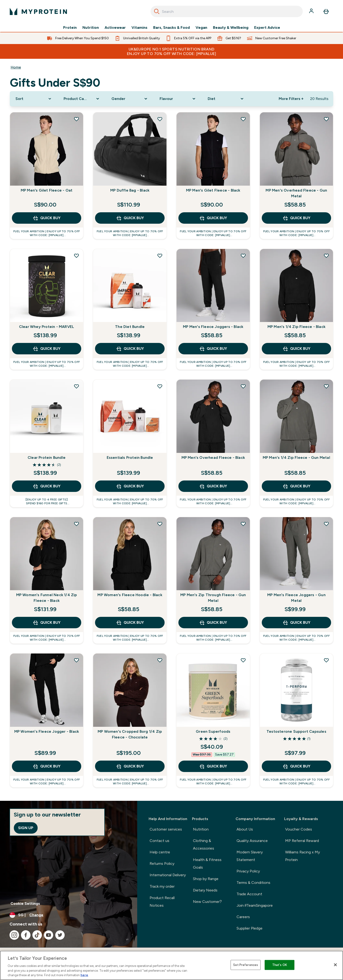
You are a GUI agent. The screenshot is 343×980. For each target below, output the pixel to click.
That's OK (280, 965)
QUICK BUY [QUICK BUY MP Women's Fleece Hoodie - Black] (130, 623)
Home (16, 67)
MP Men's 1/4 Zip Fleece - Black (296, 327)
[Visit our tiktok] (37, 935)
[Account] (312, 11)
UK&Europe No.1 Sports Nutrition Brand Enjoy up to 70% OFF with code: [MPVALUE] (171, 51)
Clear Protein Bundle (47, 458)
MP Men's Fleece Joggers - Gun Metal (296, 598)
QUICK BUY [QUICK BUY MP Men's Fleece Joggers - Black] (213, 349)
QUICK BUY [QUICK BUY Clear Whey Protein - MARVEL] (47, 349)
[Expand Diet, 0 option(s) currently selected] (226, 99)
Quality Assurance (252, 841)
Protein (70, 28)
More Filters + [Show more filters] (291, 99)
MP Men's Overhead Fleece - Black (213, 458)
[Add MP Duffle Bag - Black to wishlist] (160, 119)
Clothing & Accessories (204, 844)
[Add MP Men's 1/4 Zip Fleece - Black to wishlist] (326, 256)
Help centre (160, 852)
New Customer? (207, 902)
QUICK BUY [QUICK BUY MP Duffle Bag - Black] (130, 218)
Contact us (159, 841)
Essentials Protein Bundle (130, 458)
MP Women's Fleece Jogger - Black (47, 731)
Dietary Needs (205, 890)
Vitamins (139, 28)
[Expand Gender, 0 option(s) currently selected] (130, 99)
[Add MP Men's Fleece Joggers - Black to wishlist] (243, 256)
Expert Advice (267, 28)
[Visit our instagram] (14, 935)
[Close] (335, 965)
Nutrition (91, 28)
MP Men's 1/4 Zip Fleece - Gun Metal (296, 458)
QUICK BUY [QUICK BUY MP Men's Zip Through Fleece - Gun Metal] (213, 623)
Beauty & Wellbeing (231, 28)
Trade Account (249, 894)
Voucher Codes (299, 829)
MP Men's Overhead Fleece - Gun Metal (296, 193)
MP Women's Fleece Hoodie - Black (130, 595)
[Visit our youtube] (49, 935)
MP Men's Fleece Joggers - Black (213, 327)
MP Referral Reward (302, 841)
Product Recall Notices (162, 902)
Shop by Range (206, 879)
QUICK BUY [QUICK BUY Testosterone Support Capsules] (296, 766)
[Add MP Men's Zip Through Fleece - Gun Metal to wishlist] (243, 524)
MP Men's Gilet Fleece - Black (213, 190)
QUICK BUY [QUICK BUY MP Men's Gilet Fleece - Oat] (47, 218)
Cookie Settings (25, 903)
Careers (243, 917)
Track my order (162, 886)
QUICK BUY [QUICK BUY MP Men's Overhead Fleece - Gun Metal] (296, 218)
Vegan (201, 28)
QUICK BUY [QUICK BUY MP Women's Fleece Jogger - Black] (47, 766)
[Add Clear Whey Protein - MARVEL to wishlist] (76, 256)
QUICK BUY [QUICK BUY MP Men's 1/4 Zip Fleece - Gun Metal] (296, 486)
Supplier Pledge (250, 928)
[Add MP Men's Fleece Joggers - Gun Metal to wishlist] (326, 524)
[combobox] (227, 11)
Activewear (115, 28)
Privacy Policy (248, 871)
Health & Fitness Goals (207, 864)
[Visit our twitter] (60, 935)
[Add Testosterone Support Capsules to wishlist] (326, 660)
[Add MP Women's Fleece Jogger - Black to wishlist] (76, 660)
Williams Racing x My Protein (303, 856)
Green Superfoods (213, 731)
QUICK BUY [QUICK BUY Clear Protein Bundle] (47, 486)
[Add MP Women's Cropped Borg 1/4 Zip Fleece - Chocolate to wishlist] (160, 660)
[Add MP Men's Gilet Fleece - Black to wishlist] (243, 119)
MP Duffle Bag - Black (130, 190)
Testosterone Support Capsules (296, 731)
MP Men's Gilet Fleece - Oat (47, 190)
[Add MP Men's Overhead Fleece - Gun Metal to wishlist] (326, 119)
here (84, 975)
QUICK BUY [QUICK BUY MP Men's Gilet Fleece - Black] (213, 218)
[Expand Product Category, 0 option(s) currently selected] (82, 99)
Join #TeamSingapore (255, 905)
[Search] (157, 11)
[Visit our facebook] (26, 935)
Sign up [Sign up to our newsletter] (26, 828)
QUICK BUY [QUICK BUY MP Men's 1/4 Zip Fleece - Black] (296, 349)
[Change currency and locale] (69, 915)
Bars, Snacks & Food (171, 28)
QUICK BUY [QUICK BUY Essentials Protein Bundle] (130, 486)
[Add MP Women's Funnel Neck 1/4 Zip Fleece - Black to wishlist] (76, 524)
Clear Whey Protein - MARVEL (47, 327)
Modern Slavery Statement (250, 856)
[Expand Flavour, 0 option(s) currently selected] (178, 99)
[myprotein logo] (38, 11)
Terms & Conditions (253, 883)
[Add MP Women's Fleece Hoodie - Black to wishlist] (160, 524)
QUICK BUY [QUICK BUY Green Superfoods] (213, 766)
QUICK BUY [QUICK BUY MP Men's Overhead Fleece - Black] (213, 486)
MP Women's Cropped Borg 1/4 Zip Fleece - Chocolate (130, 734)
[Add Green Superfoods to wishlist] (243, 660)
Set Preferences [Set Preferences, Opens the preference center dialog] (246, 965)
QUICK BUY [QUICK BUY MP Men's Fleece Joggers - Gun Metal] (296, 623)
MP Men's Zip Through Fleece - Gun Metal (213, 598)
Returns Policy (162, 864)
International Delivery (168, 875)
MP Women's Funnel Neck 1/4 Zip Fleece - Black (47, 598)
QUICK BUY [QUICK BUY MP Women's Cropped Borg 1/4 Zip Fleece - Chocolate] (130, 766)
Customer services (166, 829)
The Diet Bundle (130, 327)
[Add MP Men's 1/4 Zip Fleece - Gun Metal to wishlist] (326, 386)
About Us (245, 829)
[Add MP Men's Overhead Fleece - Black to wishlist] (243, 386)
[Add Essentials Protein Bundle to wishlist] (160, 386)
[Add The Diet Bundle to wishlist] (160, 256)
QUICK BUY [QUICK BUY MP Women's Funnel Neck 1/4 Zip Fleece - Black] (47, 623)
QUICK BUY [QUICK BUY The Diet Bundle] (130, 349)
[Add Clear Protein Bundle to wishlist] (76, 386)
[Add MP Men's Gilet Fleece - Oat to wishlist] (76, 119)
